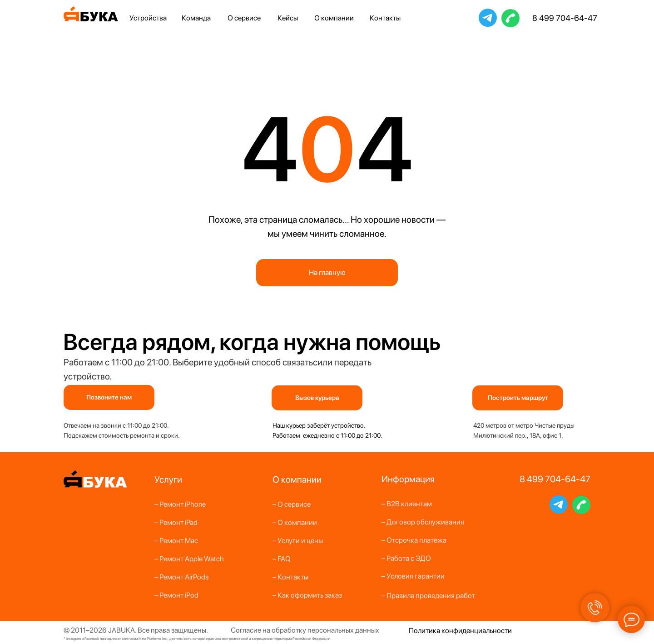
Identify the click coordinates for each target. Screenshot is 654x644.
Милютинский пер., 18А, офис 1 (517, 435)
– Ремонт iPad (176, 522)
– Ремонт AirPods (181, 577)
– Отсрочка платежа (414, 540)
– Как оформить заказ (307, 595)
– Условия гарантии (413, 576)
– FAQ (282, 559)
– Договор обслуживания (423, 522)
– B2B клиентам (407, 504)
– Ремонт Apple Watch (189, 559)
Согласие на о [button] (253, 630)
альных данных (355, 630)
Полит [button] (419, 631)
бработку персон (303, 630)
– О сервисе (292, 504)
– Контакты (290, 577)
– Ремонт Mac (176, 541)
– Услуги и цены (298, 541)
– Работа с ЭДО (406, 558)
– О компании (295, 522)
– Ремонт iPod (176, 595)
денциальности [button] (487, 631)
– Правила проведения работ (428, 596)
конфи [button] (452, 631)
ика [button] (434, 631)
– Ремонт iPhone (180, 504)
